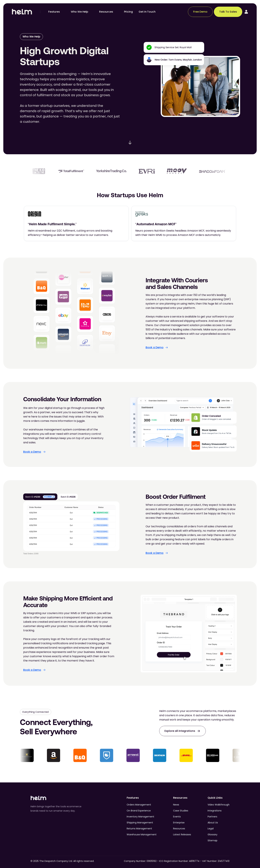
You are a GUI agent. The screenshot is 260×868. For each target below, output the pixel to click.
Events (177, 817)
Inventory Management (140, 817)
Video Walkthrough (219, 805)
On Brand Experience (139, 811)
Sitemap (212, 840)
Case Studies (181, 811)
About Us (213, 823)
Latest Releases (182, 834)
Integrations (215, 811)
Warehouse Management (142, 834)
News (176, 805)
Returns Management (139, 829)
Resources (179, 829)
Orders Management (139, 805)
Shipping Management (140, 823)
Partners (212, 817)
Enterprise (179, 823)
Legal (211, 829)
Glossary (212, 834)
